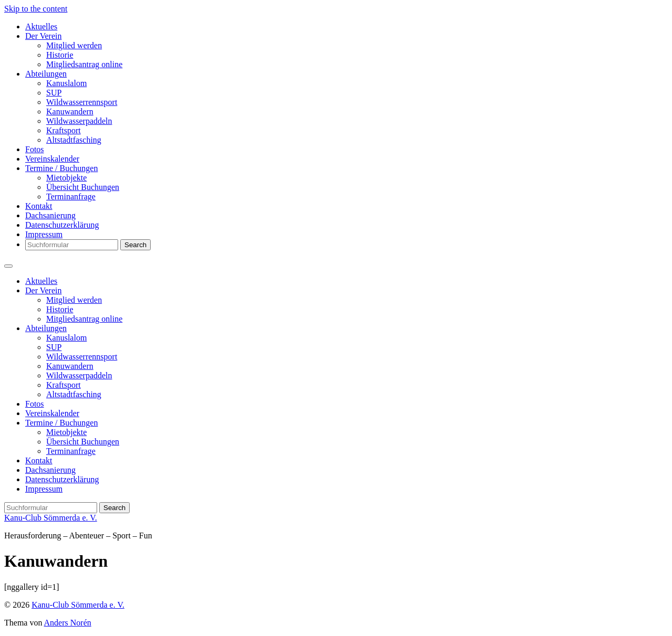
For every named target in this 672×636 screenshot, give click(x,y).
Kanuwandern (70, 112)
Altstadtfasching (74, 140)
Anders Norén (68, 623)
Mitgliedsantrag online (84, 64)
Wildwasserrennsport (82, 102)
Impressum (44, 234)
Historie (60, 55)
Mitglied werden (74, 45)
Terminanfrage (71, 197)
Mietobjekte (66, 178)
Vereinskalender (52, 159)
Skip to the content (36, 9)
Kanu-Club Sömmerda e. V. (51, 518)
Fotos (35, 149)
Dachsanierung (50, 215)
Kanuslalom (66, 83)
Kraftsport (64, 130)
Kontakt (39, 206)
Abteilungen (46, 74)
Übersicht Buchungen (83, 187)
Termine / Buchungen (61, 168)
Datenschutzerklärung (62, 225)
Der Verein (43, 36)
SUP (54, 93)
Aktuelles (41, 26)
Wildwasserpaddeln (79, 121)
